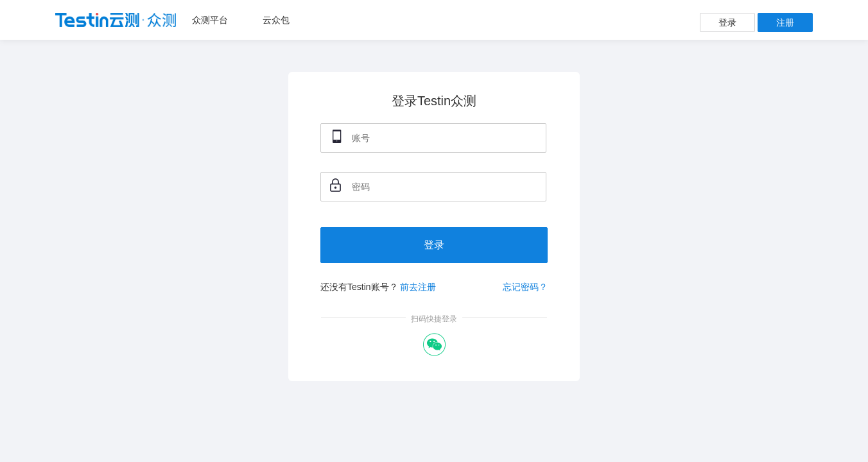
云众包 (276, 20)
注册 (785, 22)
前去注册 (418, 287)
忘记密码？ (525, 287)
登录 (727, 22)
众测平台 (210, 20)
